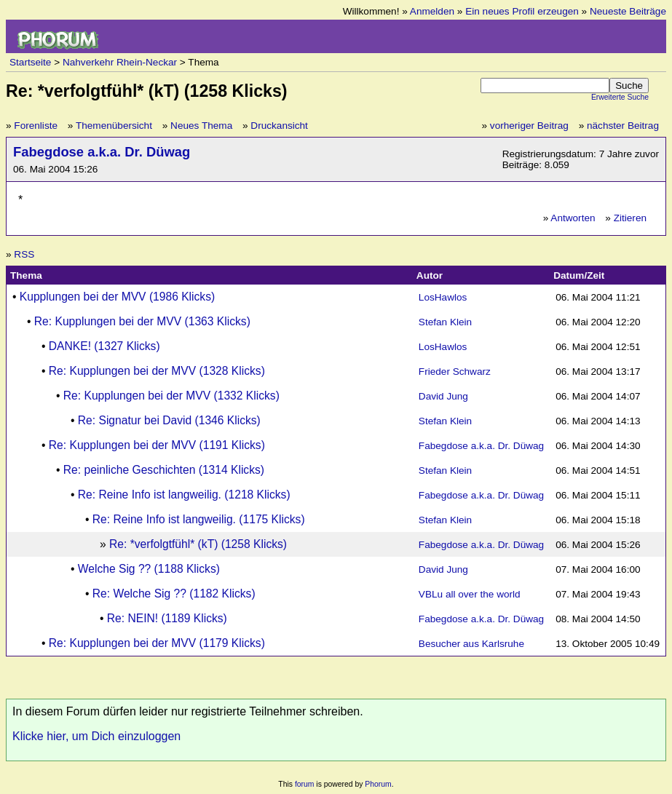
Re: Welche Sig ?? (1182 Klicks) (174, 593)
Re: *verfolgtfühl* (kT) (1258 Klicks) (198, 544)
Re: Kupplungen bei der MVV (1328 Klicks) (157, 371)
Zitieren (630, 218)
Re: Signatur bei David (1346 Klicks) (169, 420)
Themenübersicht (114, 126)
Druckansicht (279, 126)
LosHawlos (443, 297)
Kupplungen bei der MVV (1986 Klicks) (117, 297)
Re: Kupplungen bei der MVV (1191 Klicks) (157, 445)
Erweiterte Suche (620, 97)
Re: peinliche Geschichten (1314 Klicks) (164, 470)
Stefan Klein (445, 322)
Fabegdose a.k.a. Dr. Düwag (102, 152)
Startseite (30, 62)
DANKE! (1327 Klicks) (104, 346)
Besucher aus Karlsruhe (471, 644)
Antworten (573, 218)
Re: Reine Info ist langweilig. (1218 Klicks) (184, 495)
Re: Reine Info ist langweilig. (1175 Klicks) (199, 519)
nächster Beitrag (623, 126)
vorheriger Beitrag (529, 126)
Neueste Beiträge (628, 11)
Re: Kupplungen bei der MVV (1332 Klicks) (171, 396)
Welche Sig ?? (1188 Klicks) (149, 569)
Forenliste (36, 126)
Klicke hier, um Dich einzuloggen (96, 736)
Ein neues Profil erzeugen (522, 11)
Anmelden (432, 11)
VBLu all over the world (470, 594)
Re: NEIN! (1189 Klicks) (167, 618)
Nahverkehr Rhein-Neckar (120, 62)
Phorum (378, 784)
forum (305, 784)
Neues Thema (201, 126)
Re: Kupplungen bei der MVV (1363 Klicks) (142, 321)
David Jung (443, 396)
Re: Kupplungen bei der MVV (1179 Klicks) (157, 643)
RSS (24, 254)
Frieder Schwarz (455, 372)
